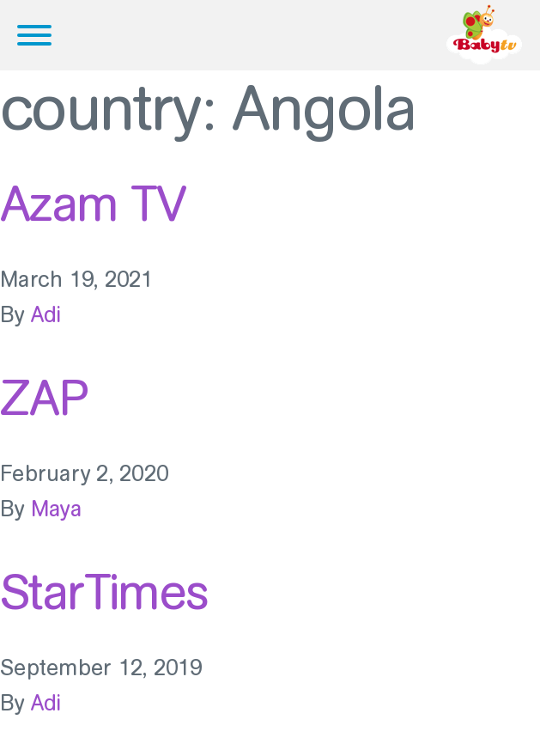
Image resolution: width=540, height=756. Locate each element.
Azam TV (93, 204)
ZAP (43, 398)
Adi (46, 315)
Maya (56, 509)
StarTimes (104, 592)
